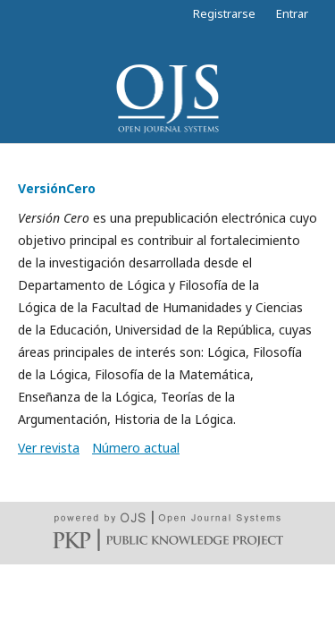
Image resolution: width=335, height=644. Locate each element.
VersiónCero (57, 188)
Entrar (292, 13)
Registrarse (224, 13)
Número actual (136, 448)
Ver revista (49, 448)
